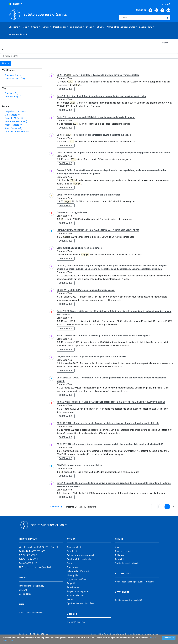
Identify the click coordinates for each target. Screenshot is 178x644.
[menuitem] (15, 27)
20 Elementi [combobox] (56, 507)
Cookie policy (25, 594)
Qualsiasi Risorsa (14, 75)
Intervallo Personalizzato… (18, 132)
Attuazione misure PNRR (31, 612)
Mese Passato (14, 125)
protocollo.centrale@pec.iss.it (38, 567)
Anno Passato (14, 128)
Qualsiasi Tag (12, 93)
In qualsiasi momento (16, 111)
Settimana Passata (16, 121)
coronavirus (13, 97)
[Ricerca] (141, 18)
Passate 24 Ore (14, 118)
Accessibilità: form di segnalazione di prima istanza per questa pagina (125, 634)
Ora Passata (13, 115)
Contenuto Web (15, 78)
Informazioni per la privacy (32, 586)
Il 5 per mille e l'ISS (76, 622)
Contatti (23, 590)
